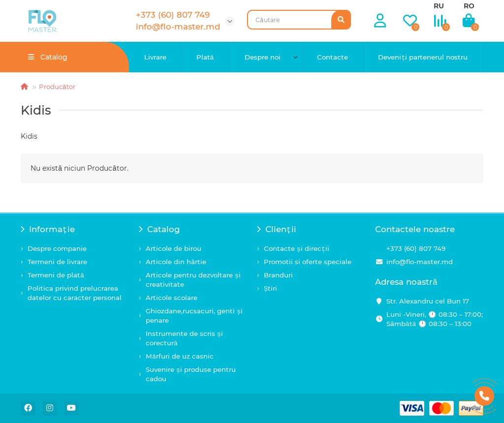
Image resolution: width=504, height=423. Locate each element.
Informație (48, 229)
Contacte (332, 57)
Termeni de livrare (57, 262)
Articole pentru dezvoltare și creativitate (193, 280)
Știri (270, 288)
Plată (205, 57)
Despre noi (263, 57)
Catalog (159, 229)
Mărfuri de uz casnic (180, 356)
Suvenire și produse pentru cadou (191, 374)
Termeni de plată (56, 275)
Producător (57, 87)
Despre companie (57, 248)
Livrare (155, 57)
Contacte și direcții (297, 248)
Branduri (278, 275)
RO (469, 6)
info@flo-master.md (420, 262)
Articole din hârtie (176, 262)
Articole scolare (172, 298)
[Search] (299, 20)
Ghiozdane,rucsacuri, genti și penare (194, 316)
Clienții (277, 229)
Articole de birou (173, 248)
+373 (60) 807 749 (416, 248)
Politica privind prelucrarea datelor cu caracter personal (75, 293)
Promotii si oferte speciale (308, 262)
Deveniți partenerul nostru (423, 57)
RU (439, 6)
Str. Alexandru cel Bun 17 (428, 301)
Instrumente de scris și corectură (184, 338)
